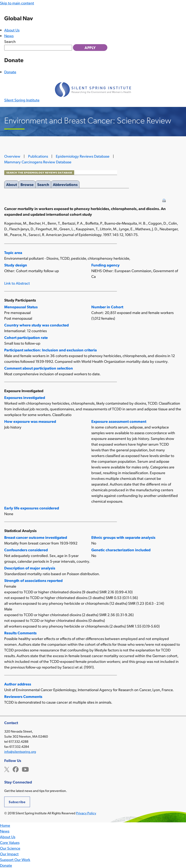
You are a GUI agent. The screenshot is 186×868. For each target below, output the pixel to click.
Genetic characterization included (121, 550)
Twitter (7, 769)
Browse (27, 184)
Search (10, 41)
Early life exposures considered (32, 508)
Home (5, 825)
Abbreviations (65, 184)
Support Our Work (15, 859)
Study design (16, 265)
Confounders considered (26, 550)
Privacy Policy (86, 813)
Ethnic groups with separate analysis (123, 537)
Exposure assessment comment (119, 421)
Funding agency (105, 265)
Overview (12, 156)
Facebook (16, 769)
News (9, 36)
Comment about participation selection (39, 368)
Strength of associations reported (33, 580)
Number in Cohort (107, 307)
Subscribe (17, 802)
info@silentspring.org (20, 751)
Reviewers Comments (23, 696)
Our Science (10, 848)
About (12, 184)
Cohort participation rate (26, 337)
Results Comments (20, 633)
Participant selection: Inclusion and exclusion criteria (51, 350)
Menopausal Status (21, 307)
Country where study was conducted (36, 325)
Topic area (13, 252)
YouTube (25, 769)
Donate (10, 72)
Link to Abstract (17, 283)
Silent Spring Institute (22, 100)
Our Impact (9, 854)
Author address (18, 684)
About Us (12, 30)
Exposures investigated (25, 397)
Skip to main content (17, 3)
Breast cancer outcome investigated (36, 537)
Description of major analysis (30, 568)
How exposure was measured (30, 421)
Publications (38, 156)
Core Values (10, 842)
